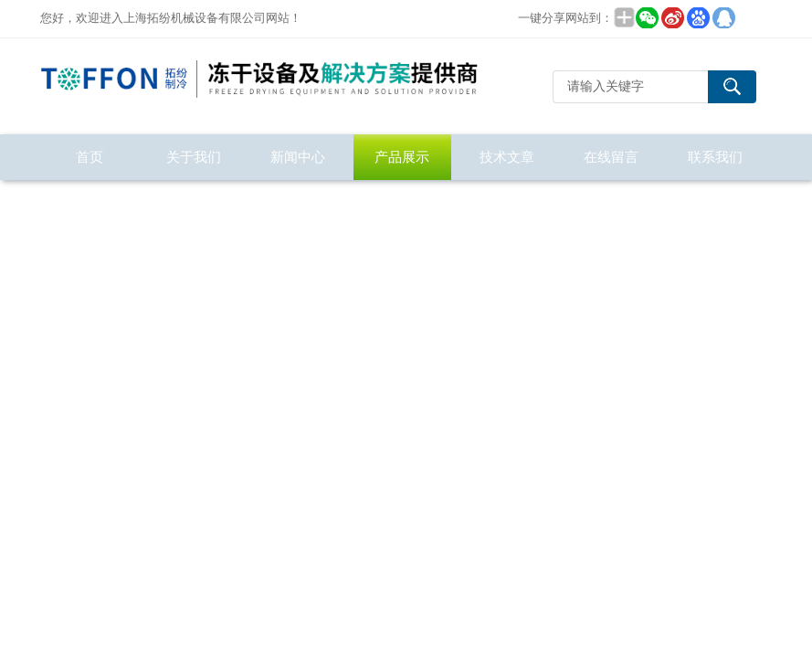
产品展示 (402, 157)
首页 (90, 157)
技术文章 (507, 157)
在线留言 (611, 157)
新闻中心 (298, 157)
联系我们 (715, 157)
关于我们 (194, 157)
